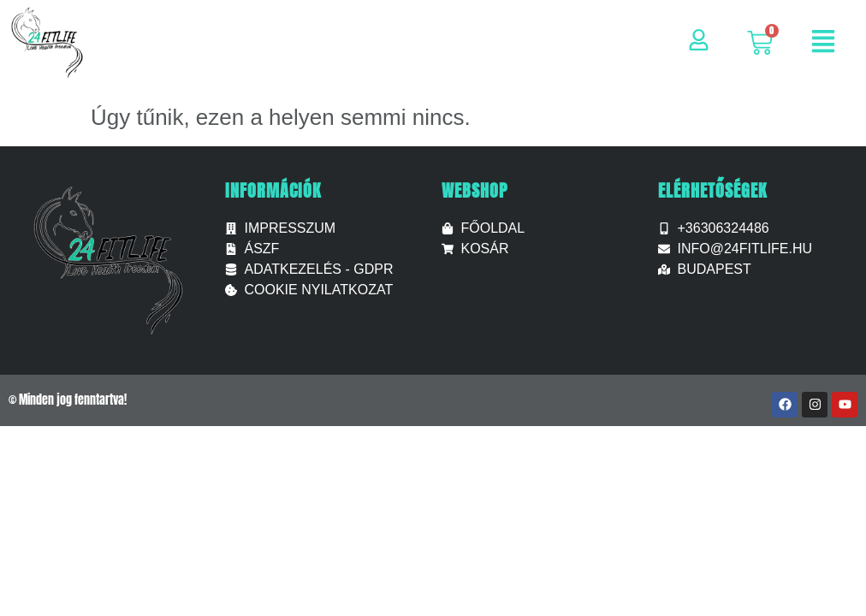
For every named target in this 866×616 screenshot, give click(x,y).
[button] (823, 43)
